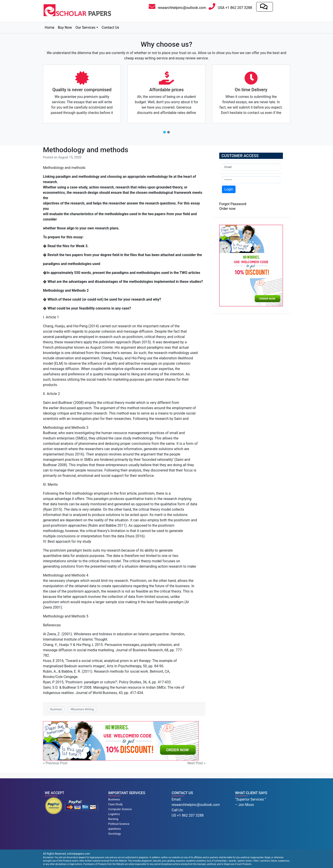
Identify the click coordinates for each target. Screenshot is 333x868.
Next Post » (196, 763)
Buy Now (65, 27)
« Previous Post (55, 763)
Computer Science (120, 809)
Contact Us (111, 27)
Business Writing (83, 709)
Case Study (115, 804)
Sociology (115, 834)
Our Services (85, 27)
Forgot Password (233, 204)
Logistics (114, 814)
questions (115, 829)
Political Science (119, 824)
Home (50, 27)
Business (56, 709)
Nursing (113, 819)
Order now (227, 209)
